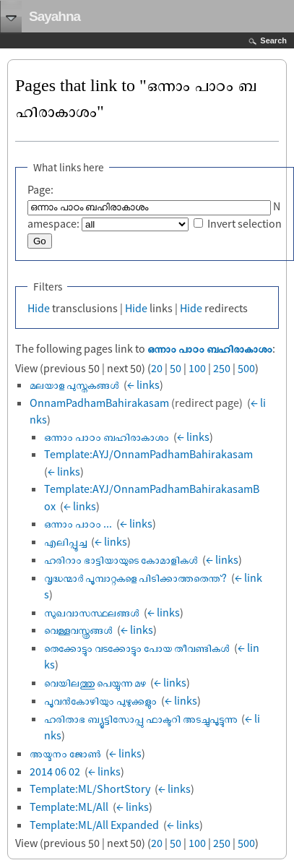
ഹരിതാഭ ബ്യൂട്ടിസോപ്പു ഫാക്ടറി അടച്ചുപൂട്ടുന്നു (140, 718)
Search (273, 40)
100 (197, 368)
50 (176, 368)
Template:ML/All (69, 807)
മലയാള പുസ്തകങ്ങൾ (74, 384)
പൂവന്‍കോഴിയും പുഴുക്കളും (100, 700)
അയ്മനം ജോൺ (65, 753)
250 (222, 368)
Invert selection (245, 223)
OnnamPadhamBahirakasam (99, 403)
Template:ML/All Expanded (94, 825)
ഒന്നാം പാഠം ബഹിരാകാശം (210, 348)
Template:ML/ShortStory (90, 788)
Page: (40, 189)
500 (246, 368)
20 (157, 368)
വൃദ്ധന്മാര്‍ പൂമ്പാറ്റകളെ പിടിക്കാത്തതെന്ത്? (135, 577)
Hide (39, 308)
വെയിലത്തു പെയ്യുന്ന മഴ (95, 682)
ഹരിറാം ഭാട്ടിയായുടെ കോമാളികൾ (121, 559)
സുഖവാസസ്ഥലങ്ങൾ (92, 612)
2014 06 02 (55, 771)
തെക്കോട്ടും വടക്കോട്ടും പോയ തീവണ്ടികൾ (137, 648)
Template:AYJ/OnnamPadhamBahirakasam (148, 454)
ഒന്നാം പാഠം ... (78, 523)
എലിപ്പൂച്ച (65, 541)
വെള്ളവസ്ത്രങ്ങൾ (78, 629)
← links (143, 384)
